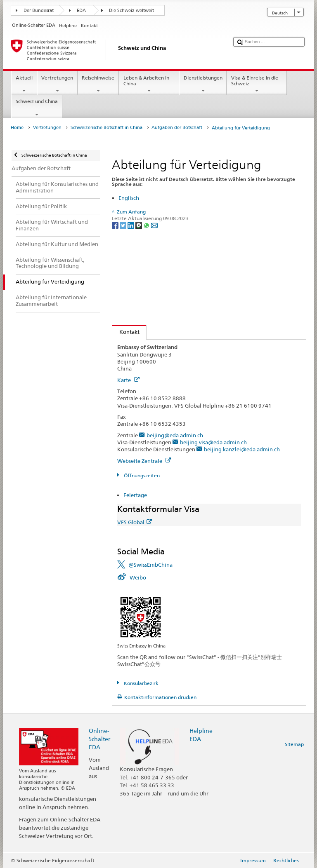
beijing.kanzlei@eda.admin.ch (242, 449)
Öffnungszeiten (141, 475)
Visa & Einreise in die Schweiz (257, 84)
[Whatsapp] (147, 225)
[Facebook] (116, 225)
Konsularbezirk (141, 683)
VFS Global (135, 522)
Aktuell (24, 84)
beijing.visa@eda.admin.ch (213, 442)
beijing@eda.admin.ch (175, 435)
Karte (128, 380)
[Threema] (139, 225)
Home (17, 128)
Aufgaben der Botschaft (177, 128)
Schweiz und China (37, 108)
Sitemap (294, 744)
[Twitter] (124, 225)
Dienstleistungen (203, 84)
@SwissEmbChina (150, 565)
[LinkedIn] (131, 225)
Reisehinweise (98, 84)
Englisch (129, 198)
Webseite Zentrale (144, 461)
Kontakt (126, 332)
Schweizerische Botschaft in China (106, 128)
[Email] (154, 225)
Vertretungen (57, 84)
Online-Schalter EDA (99, 739)
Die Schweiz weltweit (131, 11)
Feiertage (135, 495)
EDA (81, 11)
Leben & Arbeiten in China (149, 84)
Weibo (138, 577)
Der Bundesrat (39, 11)
